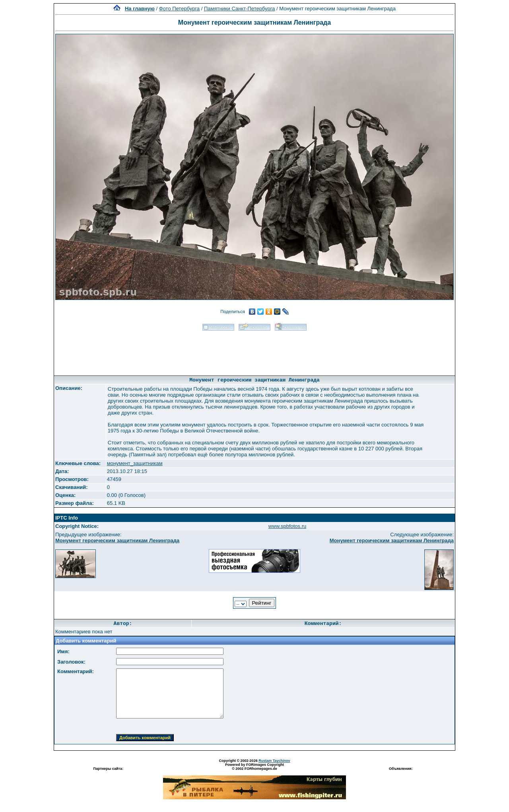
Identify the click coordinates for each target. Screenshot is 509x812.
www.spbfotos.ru (287, 526)
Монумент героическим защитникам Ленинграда (117, 540)
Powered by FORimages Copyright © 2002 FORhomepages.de (254, 767)
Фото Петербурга (179, 9)
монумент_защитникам (135, 463)
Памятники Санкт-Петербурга (239, 9)
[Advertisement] (254, 351)
